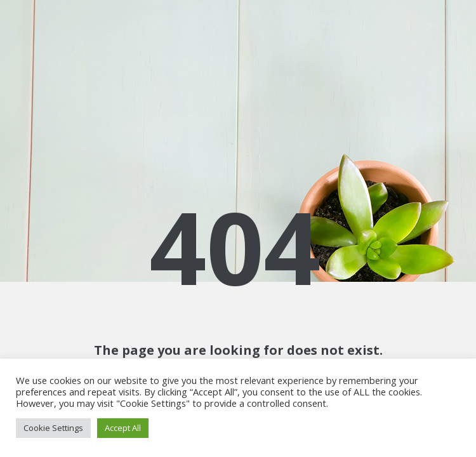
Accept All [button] (123, 428)
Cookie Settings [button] (53, 428)
